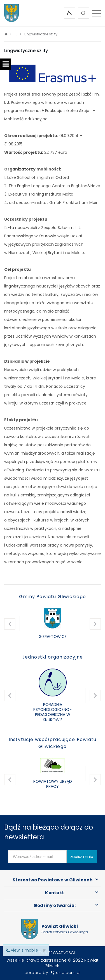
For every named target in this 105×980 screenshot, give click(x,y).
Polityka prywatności (53, 953)
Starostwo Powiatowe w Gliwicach (53, 880)
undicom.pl (66, 972)
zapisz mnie (82, 857)
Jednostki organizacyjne (53, 657)
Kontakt (54, 893)
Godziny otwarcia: (55, 905)
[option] (53, 624)
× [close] (44, 950)
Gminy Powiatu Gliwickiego (53, 597)
